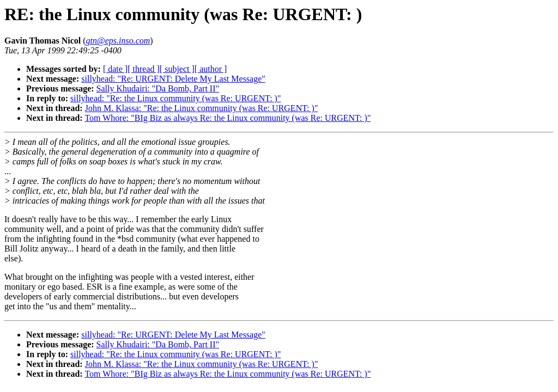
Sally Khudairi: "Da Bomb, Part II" (158, 88)
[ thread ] (144, 69)
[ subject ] (177, 69)
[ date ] (115, 69)
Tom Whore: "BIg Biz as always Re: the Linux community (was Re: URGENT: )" (228, 118)
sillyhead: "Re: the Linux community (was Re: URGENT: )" (175, 98)
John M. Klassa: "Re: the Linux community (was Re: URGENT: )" (202, 108)
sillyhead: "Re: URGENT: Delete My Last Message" (173, 79)
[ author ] (211, 69)
